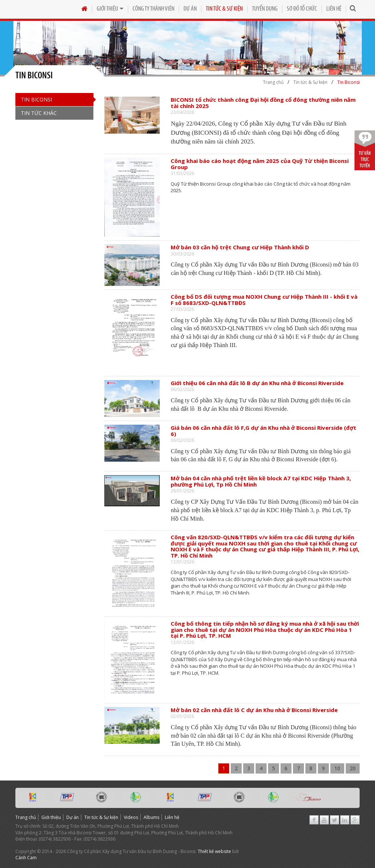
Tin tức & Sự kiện (224, 9)
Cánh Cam (26, 858)
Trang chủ (26, 817)
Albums (151, 817)
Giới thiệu (110, 9)
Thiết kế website (214, 851)
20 (353, 768)
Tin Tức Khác (39, 113)
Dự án (190, 9)
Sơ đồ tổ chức (302, 9)
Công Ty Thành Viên (153, 9)
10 (337, 768)
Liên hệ (334, 9)
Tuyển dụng (265, 9)
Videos (131, 817)
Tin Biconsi (36, 99)
